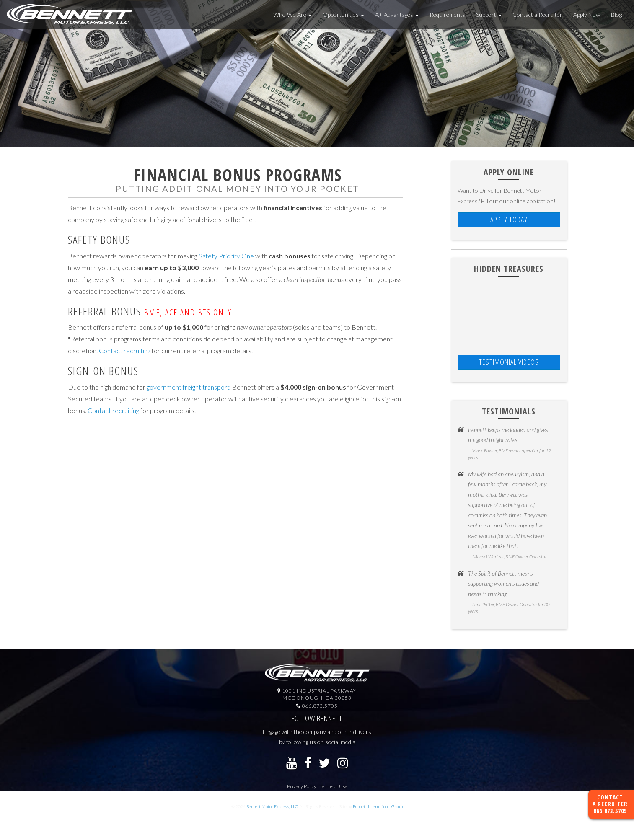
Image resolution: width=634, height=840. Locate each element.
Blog (616, 14)
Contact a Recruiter (537, 14)
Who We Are (292, 14)
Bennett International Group (378, 806)
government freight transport (188, 387)
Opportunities (343, 14)
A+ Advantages (397, 14)
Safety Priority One (226, 256)
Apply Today (509, 220)
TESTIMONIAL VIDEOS (509, 362)
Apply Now (587, 14)
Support (489, 14)
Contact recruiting (125, 350)
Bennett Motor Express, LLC (272, 806)
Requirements (447, 14)
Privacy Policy (302, 786)
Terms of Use (333, 786)
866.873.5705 (610, 811)
